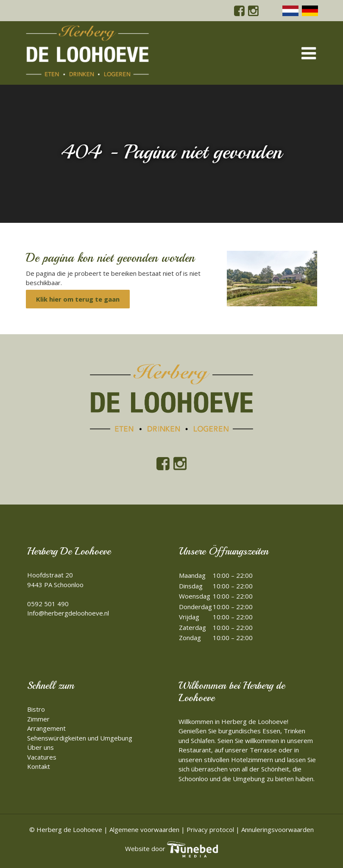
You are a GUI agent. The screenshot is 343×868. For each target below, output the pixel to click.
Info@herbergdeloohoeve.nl (68, 613)
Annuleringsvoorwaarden (277, 829)
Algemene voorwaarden (144, 829)
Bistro (36, 709)
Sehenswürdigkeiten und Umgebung (80, 738)
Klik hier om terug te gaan (78, 299)
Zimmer (38, 719)
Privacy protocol (210, 829)
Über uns (40, 747)
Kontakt (39, 766)
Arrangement (46, 728)
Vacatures (42, 757)
